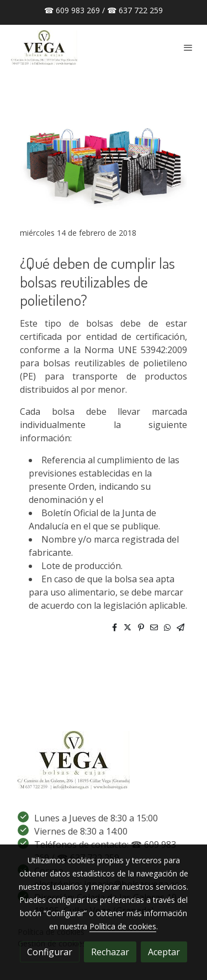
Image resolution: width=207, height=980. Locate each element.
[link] (44, 48)
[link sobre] (104, 762)
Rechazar (110, 952)
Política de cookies (123, 926)
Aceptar (164, 952)
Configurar (50, 952)
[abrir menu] (188, 47)
